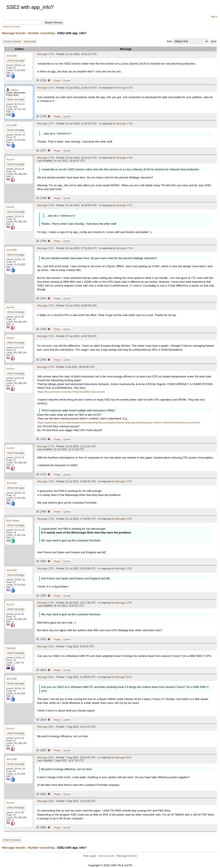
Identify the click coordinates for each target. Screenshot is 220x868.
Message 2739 (46, 205)
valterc (14, 90)
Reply (57, 80)
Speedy (11, 648)
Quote (67, 80)
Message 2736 (46, 88)
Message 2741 (46, 248)
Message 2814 (46, 677)
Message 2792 (46, 603)
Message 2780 (46, 481)
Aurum (10, 159)
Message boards (14, 33)
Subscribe (30, 41)
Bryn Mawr (13, 520)
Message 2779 (46, 446)
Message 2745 (46, 336)
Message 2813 (46, 646)
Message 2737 (46, 124)
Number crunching (41, 33)
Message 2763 (46, 367)
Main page (90, 856)
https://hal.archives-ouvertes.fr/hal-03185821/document (71, 392)
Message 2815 (46, 727)
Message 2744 (46, 306)
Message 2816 (46, 758)
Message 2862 (46, 801)
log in (214, 16)
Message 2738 (46, 158)
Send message (16, 61)
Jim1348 (11, 56)
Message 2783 (46, 569)
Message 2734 (46, 54)
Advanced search (11, 27)
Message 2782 (46, 519)
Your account (106, 856)
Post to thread (12, 41)
